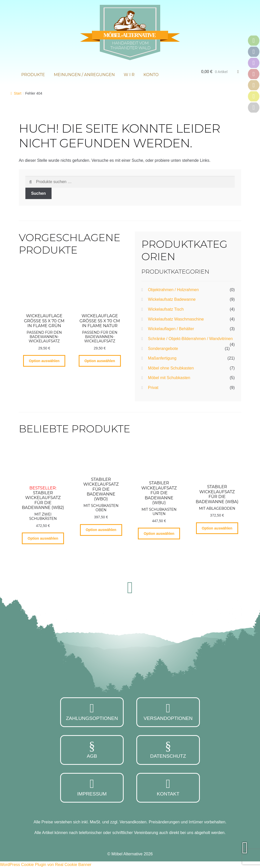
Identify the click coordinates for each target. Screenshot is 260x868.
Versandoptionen (168, 712)
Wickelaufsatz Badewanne (172, 299)
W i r (129, 75)
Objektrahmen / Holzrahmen (173, 290)
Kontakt (168, 787)
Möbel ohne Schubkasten (171, 368)
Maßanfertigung (162, 358)
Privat (153, 388)
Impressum (92, 787)
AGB (92, 749)
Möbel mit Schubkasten (169, 378)
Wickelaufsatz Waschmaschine (176, 319)
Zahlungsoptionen (92, 712)
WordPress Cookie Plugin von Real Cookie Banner (46, 865)
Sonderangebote (163, 349)
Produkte (33, 75)
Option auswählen (44, 361)
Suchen (38, 193)
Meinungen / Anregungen (84, 75)
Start (18, 93)
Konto (151, 75)
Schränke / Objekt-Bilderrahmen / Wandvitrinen (190, 339)
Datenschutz (168, 749)
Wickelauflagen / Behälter (171, 329)
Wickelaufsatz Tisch (166, 309)
